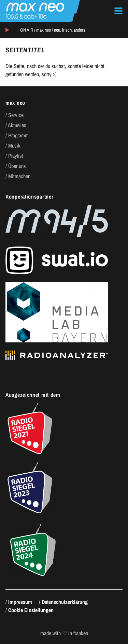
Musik (14, 146)
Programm (18, 135)
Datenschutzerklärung (65, 602)
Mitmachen (19, 176)
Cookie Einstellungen (31, 610)
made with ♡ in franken (64, 633)
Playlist (16, 156)
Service (16, 115)
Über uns (17, 166)
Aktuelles (17, 125)
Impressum (20, 602)
